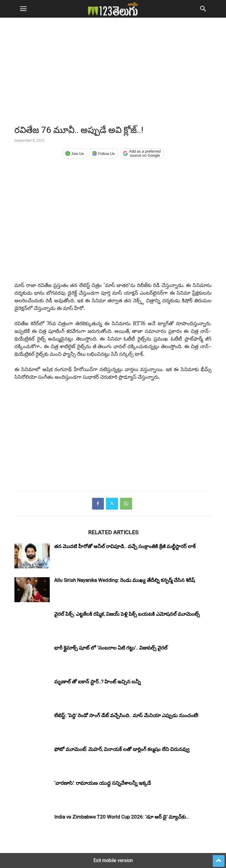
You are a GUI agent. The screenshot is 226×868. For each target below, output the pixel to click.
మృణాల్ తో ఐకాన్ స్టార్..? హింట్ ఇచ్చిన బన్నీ (97, 682)
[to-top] (219, 858)
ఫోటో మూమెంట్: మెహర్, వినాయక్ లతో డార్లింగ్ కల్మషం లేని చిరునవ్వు (122, 749)
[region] (113, 74)
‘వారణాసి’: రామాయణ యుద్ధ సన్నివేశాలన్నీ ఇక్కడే (103, 783)
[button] (23, 9)
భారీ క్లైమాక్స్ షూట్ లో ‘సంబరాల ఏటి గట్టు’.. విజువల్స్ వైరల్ (111, 648)
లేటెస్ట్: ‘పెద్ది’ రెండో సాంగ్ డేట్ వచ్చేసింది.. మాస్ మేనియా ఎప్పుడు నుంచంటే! (126, 715)
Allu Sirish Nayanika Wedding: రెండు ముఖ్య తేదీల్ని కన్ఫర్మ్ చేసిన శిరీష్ (124, 580)
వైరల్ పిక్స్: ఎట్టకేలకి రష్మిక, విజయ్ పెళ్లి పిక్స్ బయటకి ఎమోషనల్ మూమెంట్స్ (127, 614)
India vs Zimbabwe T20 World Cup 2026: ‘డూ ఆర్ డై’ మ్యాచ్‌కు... (122, 817)
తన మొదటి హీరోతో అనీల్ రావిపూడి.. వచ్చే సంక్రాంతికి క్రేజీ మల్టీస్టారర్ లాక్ (125, 546)
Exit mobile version (113, 861)
